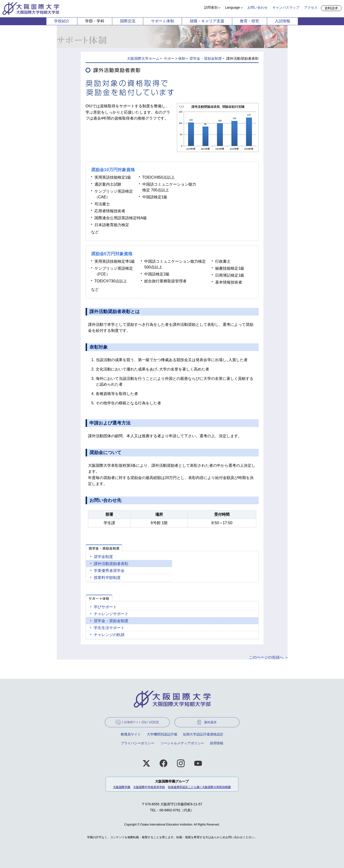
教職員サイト (131, 734)
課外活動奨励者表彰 (111, 564)
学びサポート (105, 607)
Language (232, 7)
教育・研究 (250, 21)
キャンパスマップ (286, 7)
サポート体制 (163, 21)
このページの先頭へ (266, 657)
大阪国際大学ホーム (143, 58)
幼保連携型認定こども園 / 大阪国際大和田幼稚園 (199, 787)
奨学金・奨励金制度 (206, 58)
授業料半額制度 (107, 578)
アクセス (311, 7)
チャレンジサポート (111, 614)
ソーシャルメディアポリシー (182, 743)
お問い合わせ (257, 7)
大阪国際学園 (122, 787)
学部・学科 (95, 21)
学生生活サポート (109, 628)
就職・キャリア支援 (207, 21)
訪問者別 (211, 7)
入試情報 (282, 21)
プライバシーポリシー (138, 743)
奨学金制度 (103, 557)
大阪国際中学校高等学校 (149, 787)
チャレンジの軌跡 (109, 635)
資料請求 (331, 8)
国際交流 (128, 21)
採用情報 (217, 743)
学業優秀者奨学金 (109, 571)
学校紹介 (62, 21)
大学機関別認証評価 (162, 734)
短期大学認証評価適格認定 (203, 734)
